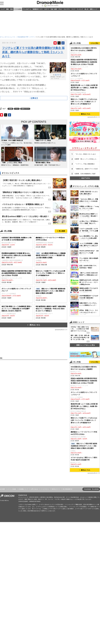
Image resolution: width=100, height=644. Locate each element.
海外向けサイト (56, 570)
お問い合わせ (34, 570)
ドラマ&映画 (18, 9)
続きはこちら (35, 325)
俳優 (10, 109)
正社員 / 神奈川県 (17, 259)
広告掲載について (23, 570)
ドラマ (32, 37)
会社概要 (2, 570)
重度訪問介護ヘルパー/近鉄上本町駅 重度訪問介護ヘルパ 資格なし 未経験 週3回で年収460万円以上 (84, 113)
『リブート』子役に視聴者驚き (85, 189)
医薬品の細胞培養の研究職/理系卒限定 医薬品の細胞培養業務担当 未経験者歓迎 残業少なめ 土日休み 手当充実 (84, 88)
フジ (17, 109)
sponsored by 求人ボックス (61, 330)
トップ (3, 9)
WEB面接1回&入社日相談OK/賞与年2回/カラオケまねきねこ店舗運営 (84, 75)
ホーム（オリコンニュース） (8, 37)
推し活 (86, 9)
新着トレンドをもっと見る (85, 399)
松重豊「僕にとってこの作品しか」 (86, 184)
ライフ (73, 9)
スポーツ (47, 9)
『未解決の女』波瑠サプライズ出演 (86, 194)
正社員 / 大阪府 (17, 242)
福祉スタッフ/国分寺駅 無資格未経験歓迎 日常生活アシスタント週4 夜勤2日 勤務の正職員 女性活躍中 (84, 526)
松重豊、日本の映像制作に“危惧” (85, 199)
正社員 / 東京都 (17, 277)
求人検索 (62, 231)
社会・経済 (54, 9)
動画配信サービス (38, 9)
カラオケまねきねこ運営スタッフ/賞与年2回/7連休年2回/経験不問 (84, 539)
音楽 (11, 9)
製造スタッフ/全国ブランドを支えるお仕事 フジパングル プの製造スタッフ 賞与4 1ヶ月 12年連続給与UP (84, 127)
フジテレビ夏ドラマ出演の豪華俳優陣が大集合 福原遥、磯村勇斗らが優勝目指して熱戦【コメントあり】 (33, 52)
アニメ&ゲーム (27, 9)
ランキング (80, 9)
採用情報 (88, 570)
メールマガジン (45, 570)
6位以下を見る (85, 204)
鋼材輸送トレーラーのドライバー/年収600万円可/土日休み (84, 514)
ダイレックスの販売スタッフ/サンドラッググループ (84, 100)
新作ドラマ (25, 109)
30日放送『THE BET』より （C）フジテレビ (58, 76)
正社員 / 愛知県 (51, 242)
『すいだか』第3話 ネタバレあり (85, 180)
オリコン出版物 (12, 570)
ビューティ (67, 9)
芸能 (7, 9)
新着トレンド (94, 9)
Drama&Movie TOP (23, 37)
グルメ (60, 9)
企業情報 (96, 570)
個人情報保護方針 (68, 570)
